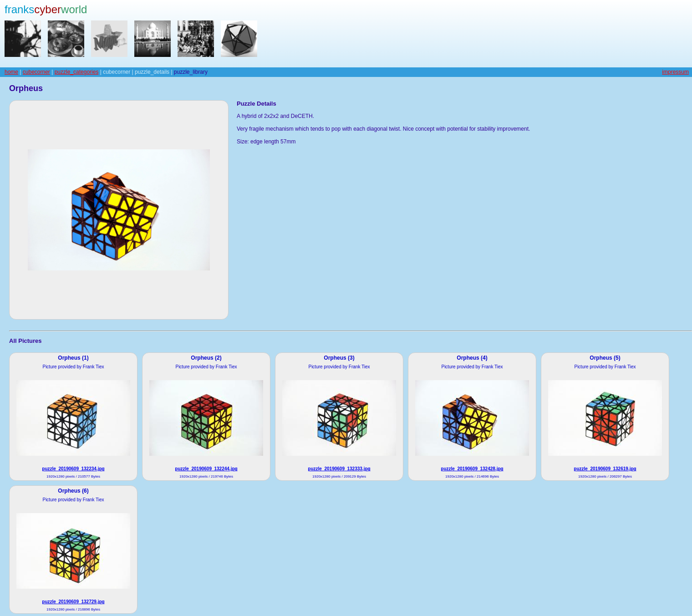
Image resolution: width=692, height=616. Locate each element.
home (11, 72)
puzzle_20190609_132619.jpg (605, 469)
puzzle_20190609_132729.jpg (73, 602)
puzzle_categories (77, 72)
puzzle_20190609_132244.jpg (206, 469)
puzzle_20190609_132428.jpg (472, 469)
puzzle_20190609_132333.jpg (339, 469)
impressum (675, 72)
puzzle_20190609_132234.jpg (73, 469)
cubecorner (36, 72)
